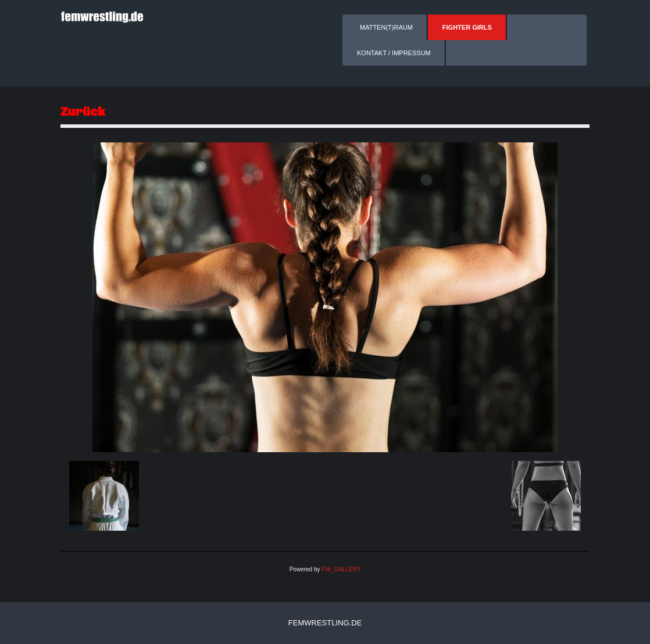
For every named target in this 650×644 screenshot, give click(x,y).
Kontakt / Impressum (394, 53)
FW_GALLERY (341, 569)
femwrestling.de (325, 623)
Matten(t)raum (386, 27)
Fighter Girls (467, 27)
